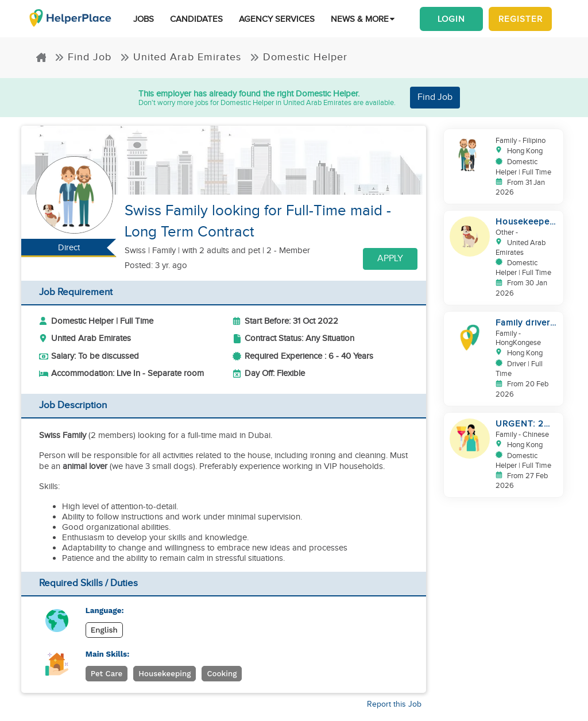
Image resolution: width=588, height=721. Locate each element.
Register (521, 19)
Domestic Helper (299, 57)
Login (451, 19)
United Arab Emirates (181, 57)
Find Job (83, 57)
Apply (390, 259)
